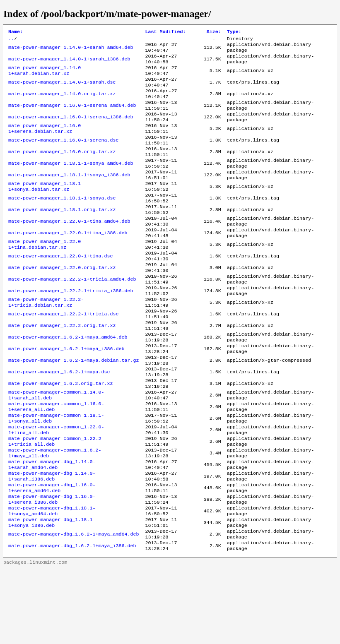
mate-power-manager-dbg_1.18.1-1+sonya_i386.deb (52, 593)
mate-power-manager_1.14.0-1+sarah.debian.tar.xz (46, 77)
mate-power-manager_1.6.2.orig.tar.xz (60, 434)
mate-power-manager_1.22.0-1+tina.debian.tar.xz (46, 275)
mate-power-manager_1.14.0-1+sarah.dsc (62, 90)
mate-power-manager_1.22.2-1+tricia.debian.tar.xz (46, 341)
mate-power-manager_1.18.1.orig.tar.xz (62, 235)
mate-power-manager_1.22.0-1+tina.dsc (60, 288)
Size (214, 32)
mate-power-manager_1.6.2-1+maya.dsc (59, 421)
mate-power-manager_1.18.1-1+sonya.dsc (62, 222)
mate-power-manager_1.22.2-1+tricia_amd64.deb (72, 315)
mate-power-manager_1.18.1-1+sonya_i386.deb (69, 196)
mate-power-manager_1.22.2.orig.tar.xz (62, 368)
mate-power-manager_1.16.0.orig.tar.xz (62, 169)
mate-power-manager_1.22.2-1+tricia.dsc (63, 355)
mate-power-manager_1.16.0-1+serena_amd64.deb (72, 116)
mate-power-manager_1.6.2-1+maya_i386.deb (66, 394)
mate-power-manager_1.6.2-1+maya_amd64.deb (68, 381)
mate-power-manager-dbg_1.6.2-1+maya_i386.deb (72, 620)
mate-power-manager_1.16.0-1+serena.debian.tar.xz (46, 143)
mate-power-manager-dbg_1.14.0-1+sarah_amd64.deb (52, 527)
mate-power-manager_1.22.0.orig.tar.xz (62, 302)
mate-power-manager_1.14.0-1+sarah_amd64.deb (71, 50)
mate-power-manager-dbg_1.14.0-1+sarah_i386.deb (52, 540)
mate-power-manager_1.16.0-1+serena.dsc (63, 156)
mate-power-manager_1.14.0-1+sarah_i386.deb (69, 63)
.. (11, 40)
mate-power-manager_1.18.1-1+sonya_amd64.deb (71, 183)
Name (16, 32)
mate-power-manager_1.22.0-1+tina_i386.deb (68, 262)
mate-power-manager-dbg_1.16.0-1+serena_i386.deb (52, 567)
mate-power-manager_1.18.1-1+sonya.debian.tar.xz (46, 209)
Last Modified (165, 32)
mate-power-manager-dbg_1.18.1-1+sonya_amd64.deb (52, 580)
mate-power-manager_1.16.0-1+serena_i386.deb (71, 130)
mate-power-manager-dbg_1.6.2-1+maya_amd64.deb (74, 606)
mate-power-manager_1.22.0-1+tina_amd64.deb (69, 249)
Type (234, 32)
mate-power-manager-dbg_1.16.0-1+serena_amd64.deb (52, 553)
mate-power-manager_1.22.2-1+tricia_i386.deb (71, 328)
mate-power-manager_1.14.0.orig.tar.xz (62, 103)
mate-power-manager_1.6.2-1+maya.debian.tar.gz (74, 408)
